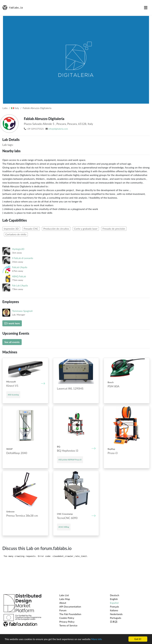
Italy (15, 108)
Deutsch (115, 595)
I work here (12, 323)
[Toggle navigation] (146, 8)
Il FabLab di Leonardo (23, 258)
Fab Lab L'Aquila (20, 286)
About (63, 603)
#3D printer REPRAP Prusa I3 (70, 460)
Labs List (64, 595)
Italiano (114, 610)
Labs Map (65, 599)
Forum (63, 610)
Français (114, 606)
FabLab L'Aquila (20, 267)
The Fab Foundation (70, 614)
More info (97, 639)
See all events (12, 342)
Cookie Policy (67, 618)
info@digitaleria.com (58, 129)
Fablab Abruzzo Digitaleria (37, 108)
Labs (5, 108)
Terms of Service (68, 625)
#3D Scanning (13, 395)
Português (115, 618)
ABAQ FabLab (19, 276)
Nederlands (116, 614)
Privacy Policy (67, 622)
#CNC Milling (64, 527)
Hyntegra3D (18, 249)
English (114, 599)
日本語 (114, 622)
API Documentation (70, 606)
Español (114, 603)
